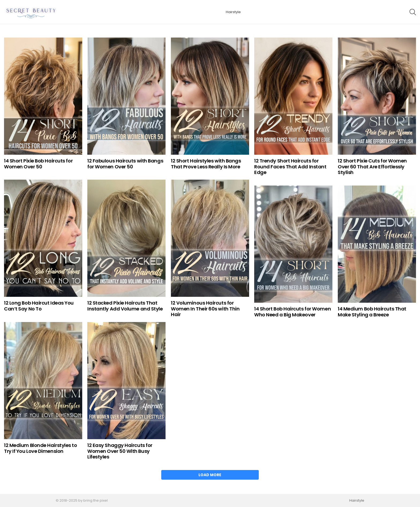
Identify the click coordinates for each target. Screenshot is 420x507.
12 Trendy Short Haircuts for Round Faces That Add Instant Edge (290, 166)
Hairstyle (233, 12)
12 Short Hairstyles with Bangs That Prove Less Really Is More (206, 164)
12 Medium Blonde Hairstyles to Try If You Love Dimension (41, 448)
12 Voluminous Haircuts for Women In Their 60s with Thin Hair (205, 309)
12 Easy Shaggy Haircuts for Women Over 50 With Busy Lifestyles (120, 451)
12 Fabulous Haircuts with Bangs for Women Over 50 (125, 164)
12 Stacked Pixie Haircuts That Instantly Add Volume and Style (125, 306)
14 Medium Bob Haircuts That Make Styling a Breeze (372, 312)
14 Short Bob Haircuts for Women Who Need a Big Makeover (292, 312)
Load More (210, 475)
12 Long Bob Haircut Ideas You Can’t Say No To (39, 306)
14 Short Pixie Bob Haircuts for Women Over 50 (38, 164)
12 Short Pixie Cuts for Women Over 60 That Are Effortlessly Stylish (372, 166)
